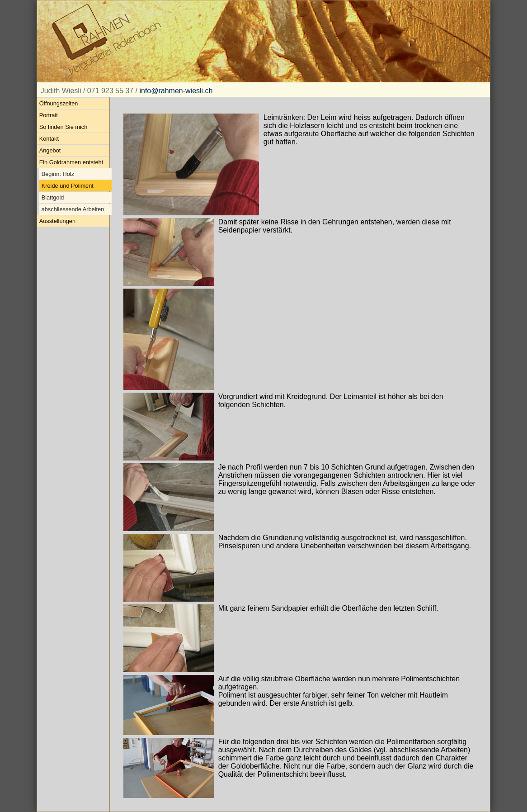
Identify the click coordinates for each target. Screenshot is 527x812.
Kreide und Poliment (68, 186)
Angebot (50, 150)
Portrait (49, 115)
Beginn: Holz (58, 174)
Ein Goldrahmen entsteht (71, 162)
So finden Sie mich (64, 127)
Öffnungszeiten (59, 103)
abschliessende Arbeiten (73, 209)
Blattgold (53, 197)
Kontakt (49, 139)
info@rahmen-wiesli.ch (176, 91)
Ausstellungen (57, 221)
